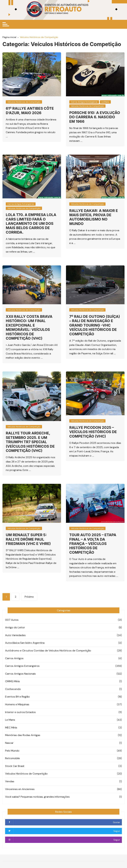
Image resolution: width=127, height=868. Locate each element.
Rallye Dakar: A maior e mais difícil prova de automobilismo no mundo (94, 217)
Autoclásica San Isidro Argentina (25, 643)
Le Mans (105, 102)
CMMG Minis (12, 681)
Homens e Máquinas (17, 704)
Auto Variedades (15, 635)
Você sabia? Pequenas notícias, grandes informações (37, 797)
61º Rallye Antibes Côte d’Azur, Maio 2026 (30, 111)
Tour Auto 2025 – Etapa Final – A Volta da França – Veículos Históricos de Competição (93, 544)
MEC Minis (11, 728)
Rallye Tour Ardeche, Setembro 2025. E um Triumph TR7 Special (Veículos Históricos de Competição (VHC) (30, 442)
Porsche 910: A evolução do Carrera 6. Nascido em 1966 (95, 117)
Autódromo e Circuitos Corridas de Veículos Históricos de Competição (48, 651)
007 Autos (12, 620)
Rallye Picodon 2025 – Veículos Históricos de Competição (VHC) (93, 432)
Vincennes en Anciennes (20, 789)
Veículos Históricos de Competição (24, 102)
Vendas (10, 781)
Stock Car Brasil (15, 766)
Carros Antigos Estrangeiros (84, 102)
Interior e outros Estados (20, 712)
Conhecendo (13, 689)
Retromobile (12, 758)
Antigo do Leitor (15, 627)
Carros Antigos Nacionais (20, 674)
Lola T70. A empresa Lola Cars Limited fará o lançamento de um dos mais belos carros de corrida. (31, 223)
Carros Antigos (14, 658)
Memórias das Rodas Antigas (23, 735)
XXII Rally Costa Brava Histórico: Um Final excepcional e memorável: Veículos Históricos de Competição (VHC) (29, 327)
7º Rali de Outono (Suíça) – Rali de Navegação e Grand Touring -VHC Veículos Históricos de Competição (95, 325)
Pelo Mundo (12, 751)
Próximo (29, 597)
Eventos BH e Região (17, 697)
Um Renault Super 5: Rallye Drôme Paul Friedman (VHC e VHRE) (28, 539)
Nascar (9, 743)
